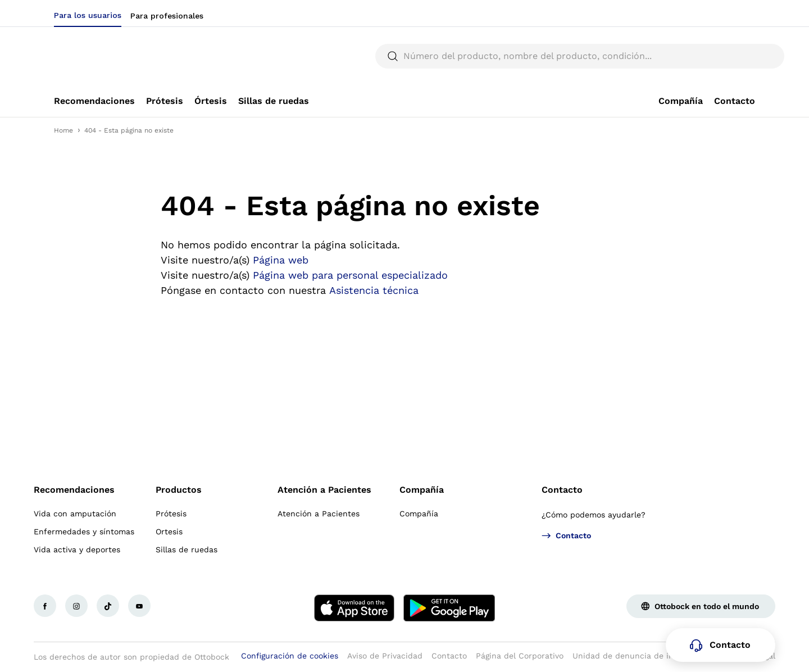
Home (63, 130)
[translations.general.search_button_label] (736, 56)
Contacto (562, 490)
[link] (94, 101)
